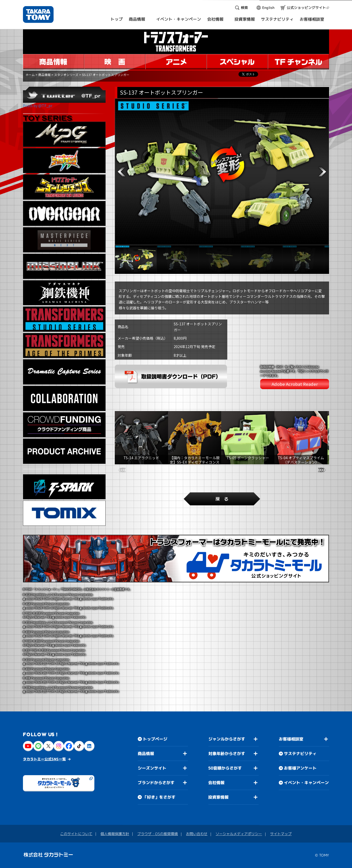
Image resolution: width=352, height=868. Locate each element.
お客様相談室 (291, 739)
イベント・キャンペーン (306, 783)
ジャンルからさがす (227, 739)
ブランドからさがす (156, 783)
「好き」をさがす (159, 797)
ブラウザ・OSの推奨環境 (158, 834)
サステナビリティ (300, 754)
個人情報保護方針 (115, 834)
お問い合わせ (197, 834)
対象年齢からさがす (227, 754)
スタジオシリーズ (66, 75)
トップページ (155, 739)
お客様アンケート (300, 768)
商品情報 (44, 75)
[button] (121, 172)
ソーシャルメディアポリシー (239, 834)
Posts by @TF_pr (38, 106)
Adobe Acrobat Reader (295, 384)
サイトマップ (281, 834)
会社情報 (216, 783)
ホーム (30, 75)
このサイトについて (76, 834)
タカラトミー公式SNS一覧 (44, 759)
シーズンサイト (152, 768)
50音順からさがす (225, 768)
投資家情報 (218, 797)
